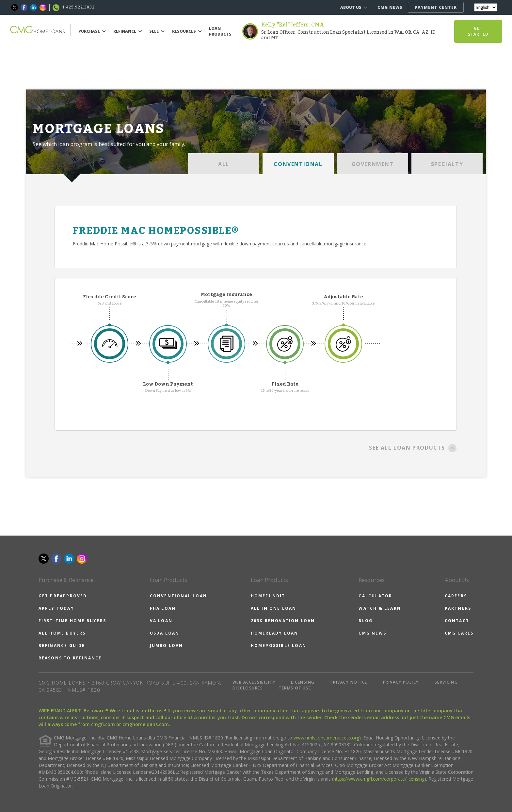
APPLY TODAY (56, 608)
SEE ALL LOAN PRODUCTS (413, 448)
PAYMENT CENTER (436, 7)
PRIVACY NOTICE (349, 682)
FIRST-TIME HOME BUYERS (72, 621)
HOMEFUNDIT (268, 596)
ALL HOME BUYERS (62, 633)
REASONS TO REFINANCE (70, 658)
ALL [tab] (224, 164)
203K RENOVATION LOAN (283, 621)
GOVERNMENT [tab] (373, 164)
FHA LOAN (163, 608)
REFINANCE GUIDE (62, 646)
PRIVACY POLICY (401, 682)
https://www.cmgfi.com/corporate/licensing (379, 779)
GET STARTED (478, 31)
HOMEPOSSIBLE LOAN (279, 646)
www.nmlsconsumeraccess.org (326, 738)
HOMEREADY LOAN (275, 633)
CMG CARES (459, 633)
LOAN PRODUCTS (220, 31)
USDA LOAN (165, 633)
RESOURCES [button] (187, 31)
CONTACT (457, 621)
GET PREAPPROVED (63, 596)
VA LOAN (161, 621)
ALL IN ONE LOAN (274, 608)
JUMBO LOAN (167, 646)
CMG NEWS (390, 7)
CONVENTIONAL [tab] (298, 164)
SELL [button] (157, 31)
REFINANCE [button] (128, 31)
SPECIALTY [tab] (447, 164)
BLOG (366, 621)
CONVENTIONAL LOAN (178, 596)
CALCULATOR (375, 596)
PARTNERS (458, 608)
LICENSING (303, 682)
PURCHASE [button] (92, 31)
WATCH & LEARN (380, 608)
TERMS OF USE (295, 688)
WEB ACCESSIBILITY (254, 682)
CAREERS (456, 596)
